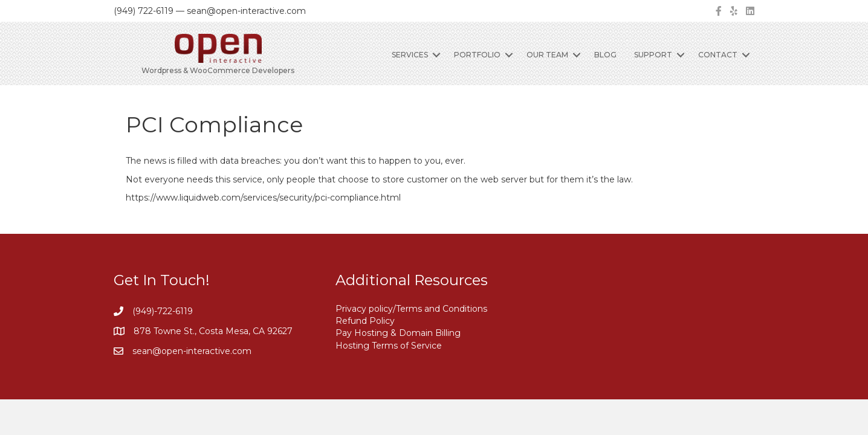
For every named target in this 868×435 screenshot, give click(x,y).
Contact (718, 55)
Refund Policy (365, 321)
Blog (605, 55)
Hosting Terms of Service (389, 346)
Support (653, 55)
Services (410, 55)
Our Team (547, 55)
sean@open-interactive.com (192, 351)
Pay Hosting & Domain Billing (398, 333)
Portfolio (477, 55)
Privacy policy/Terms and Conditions (411, 309)
